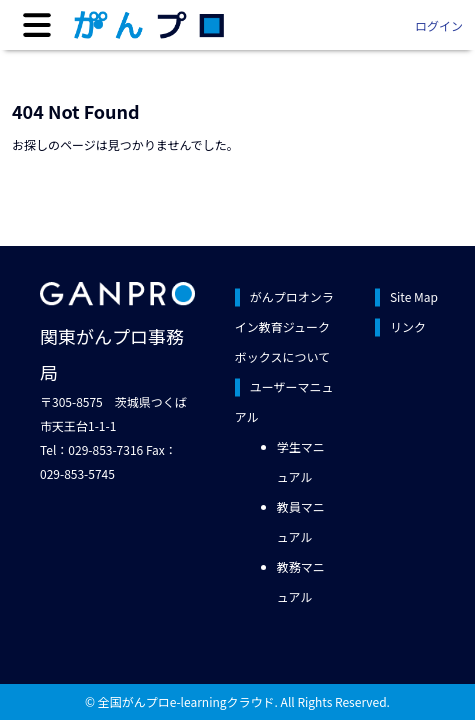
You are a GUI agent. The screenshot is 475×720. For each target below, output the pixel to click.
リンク (408, 326)
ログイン (439, 25)
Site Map (414, 296)
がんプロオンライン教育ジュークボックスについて (284, 326)
